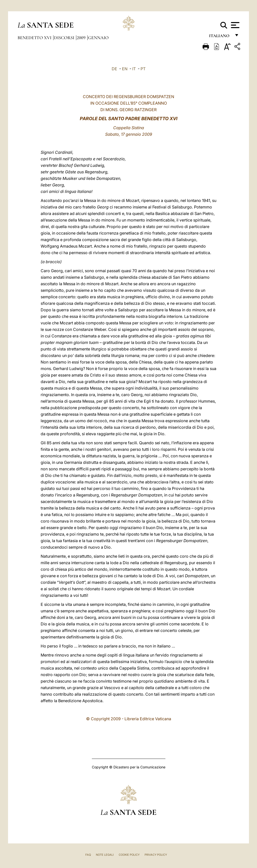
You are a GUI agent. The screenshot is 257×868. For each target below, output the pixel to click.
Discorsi (65, 38)
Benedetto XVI (35, 38)
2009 (82, 38)
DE (114, 69)
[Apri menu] (235, 25)
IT (134, 69)
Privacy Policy (156, 855)
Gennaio (98, 38)
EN (125, 69)
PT (143, 69)
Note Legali (105, 855)
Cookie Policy (129, 855)
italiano (220, 37)
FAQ (88, 855)
